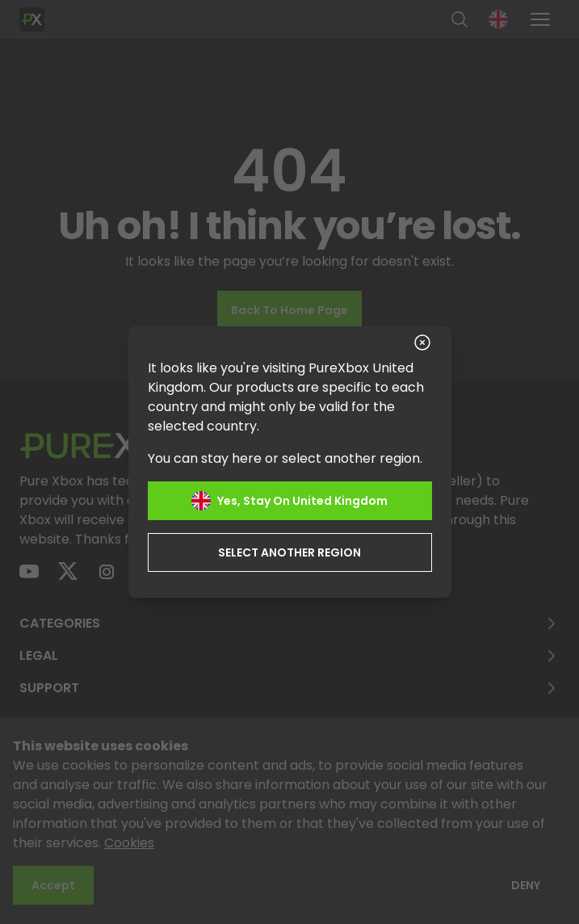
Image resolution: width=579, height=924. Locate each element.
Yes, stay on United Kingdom (289, 501)
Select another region (289, 552)
